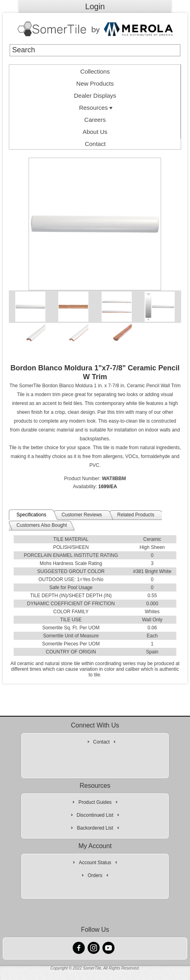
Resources (97, 108)
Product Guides (95, 802)
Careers (95, 120)
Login (95, 6)
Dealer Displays (95, 96)
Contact (95, 144)
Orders (95, 875)
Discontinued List (95, 815)
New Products (95, 83)
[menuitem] (95, 71)
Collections (95, 71)
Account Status (95, 863)
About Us (95, 132)
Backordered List (95, 828)
